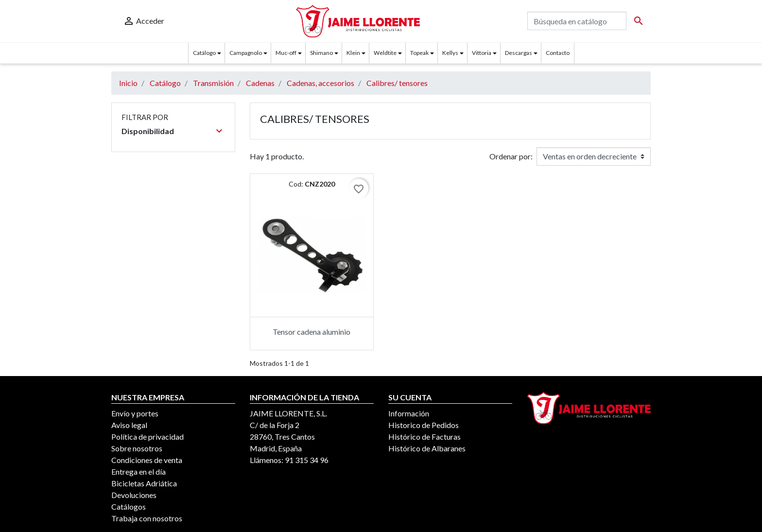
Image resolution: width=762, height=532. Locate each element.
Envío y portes (135, 413)
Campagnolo (246, 53)
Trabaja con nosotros (147, 518)
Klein (353, 53)
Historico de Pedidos (424, 425)
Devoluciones (134, 495)
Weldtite (385, 53)
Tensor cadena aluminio (312, 332)
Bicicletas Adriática (144, 483)
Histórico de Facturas (424, 437)
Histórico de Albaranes (427, 448)
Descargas (519, 53)
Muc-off (286, 53)
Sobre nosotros (137, 448)
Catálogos (129, 506)
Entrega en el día (139, 472)
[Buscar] (577, 21)
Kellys (450, 53)
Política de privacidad (147, 437)
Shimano (321, 53)
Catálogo (204, 53)
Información (409, 413)
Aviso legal (129, 425)
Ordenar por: (511, 156)
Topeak (419, 53)
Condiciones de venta (147, 460)
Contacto (558, 53)
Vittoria (482, 53)
